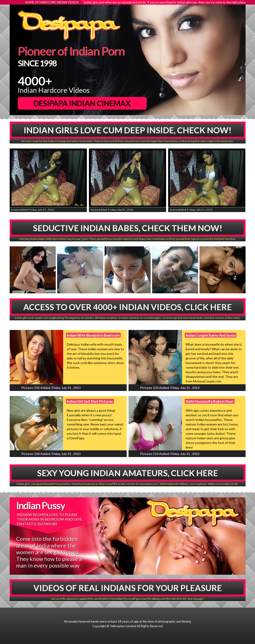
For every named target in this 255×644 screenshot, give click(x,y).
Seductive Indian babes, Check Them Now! (128, 228)
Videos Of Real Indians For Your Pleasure (128, 588)
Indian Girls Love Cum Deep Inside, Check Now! (128, 130)
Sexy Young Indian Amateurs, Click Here (127, 473)
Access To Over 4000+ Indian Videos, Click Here (127, 307)
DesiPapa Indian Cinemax (82, 103)
